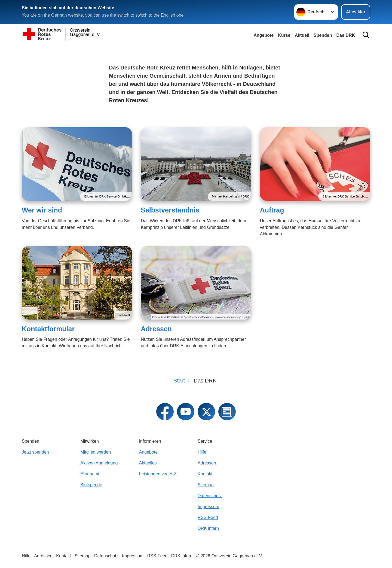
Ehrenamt (90, 474)
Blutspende (91, 485)
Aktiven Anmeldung (99, 463)
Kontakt (205, 474)
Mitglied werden (96, 452)
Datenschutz (210, 496)
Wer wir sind (42, 210)
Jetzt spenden (35, 452)
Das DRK (346, 35)
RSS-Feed (208, 517)
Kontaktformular (48, 329)
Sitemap (206, 485)
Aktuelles (148, 463)
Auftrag (272, 210)
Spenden (323, 35)
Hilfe (202, 452)
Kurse (284, 35)
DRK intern (208, 528)
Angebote (264, 35)
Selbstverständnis (170, 210)
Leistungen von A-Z (158, 474)
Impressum (208, 507)
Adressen (156, 329)
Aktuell (302, 35)
